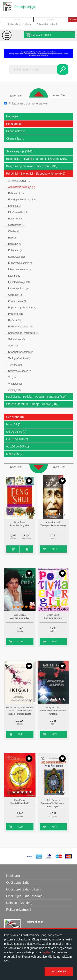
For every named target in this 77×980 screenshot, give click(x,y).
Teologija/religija (19, 358)
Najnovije (12, 116)
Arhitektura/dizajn (19, 181)
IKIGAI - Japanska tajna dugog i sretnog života (20, 712)
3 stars (22, 514)
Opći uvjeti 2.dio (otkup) (23, 889)
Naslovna (13, 876)
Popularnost (14, 124)
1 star (14, 514)
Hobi (12, 238)
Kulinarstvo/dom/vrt (20, 263)
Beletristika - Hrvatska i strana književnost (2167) (37, 159)
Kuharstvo (15, 250)
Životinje (14, 390)
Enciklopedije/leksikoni (23, 200)
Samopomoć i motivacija (24, 333)
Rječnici (15, 320)
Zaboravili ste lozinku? (47, 24)
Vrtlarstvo (15, 384)
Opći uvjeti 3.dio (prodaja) (25, 896)
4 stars (26, 514)
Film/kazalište (18, 212)
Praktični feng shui (20, 525)
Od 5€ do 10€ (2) (17, 439)
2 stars (18, 514)
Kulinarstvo (17, 257)
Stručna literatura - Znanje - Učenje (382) (32, 404)
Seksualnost (17, 339)
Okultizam (15, 295)
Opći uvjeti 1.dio (18, 883)
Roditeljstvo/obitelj (20, 327)
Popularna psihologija (22, 308)
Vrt (12, 377)
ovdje (47, 952)
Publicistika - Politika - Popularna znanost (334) (36, 397)
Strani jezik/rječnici (21, 352)
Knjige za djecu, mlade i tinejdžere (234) (32, 166)
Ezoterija (15, 206)
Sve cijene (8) (15, 417)
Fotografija (16, 219)
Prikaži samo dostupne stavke (28, 103)
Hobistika (15, 244)
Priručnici (15, 314)
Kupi (9, 549)
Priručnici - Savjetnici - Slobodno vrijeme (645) (36, 174)
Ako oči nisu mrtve (20, 618)
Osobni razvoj (17, 301)
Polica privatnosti (19, 910)
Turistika (15, 365)
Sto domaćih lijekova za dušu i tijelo (53, 805)
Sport (13, 346)
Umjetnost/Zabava (20, 371)
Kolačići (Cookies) (19, 903)
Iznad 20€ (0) (15, 454)
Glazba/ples (16, 225)
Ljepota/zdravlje (19, 282)
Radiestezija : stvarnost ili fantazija (53, 712)
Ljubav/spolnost (18, 288)
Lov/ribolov (16, 276)
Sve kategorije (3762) (20, 151)
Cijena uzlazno (16, 131)
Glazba (14, 231)
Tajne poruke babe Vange (53, 525)
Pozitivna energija (53, 618)
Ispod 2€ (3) (14, 424)
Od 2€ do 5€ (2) (16, 432)
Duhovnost (16, 193)
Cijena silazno (15, 139)
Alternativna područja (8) (22, 187)
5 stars (30, 514)
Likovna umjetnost (20, 269)
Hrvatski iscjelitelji (20, 803)
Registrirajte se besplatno (19, 24)
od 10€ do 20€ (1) (18, 446)
